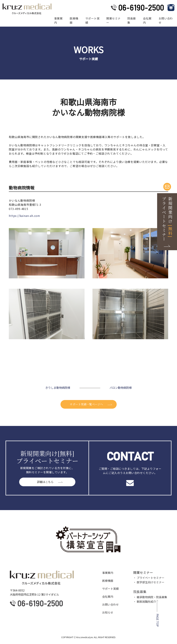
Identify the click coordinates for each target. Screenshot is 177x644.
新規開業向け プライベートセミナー (167, 219)
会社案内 (147, 20)
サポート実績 (92, 20)
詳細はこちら (45, 482)
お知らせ (108, 612)
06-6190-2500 (141, 8)
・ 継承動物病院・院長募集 (150, 597)
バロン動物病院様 (121, 388)
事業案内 (58, 20)
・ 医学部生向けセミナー (149, 582)
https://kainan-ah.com (24, 216)
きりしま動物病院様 (58, 388)
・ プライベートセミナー (149, 578)
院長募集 (132, 20)
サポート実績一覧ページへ (86, 404)
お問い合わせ (166, 20)
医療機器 (74, 20)
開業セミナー (113, 20)
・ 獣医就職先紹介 (145, 601)
